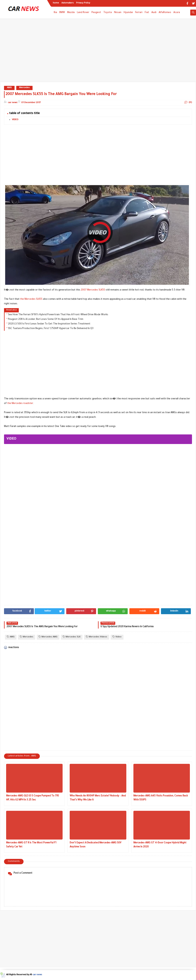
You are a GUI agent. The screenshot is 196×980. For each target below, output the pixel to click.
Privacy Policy (83, 3)
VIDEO (15, 120)
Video (117, 637)
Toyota (108, 13)
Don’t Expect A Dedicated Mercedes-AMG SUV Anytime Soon (96, 845)
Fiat (147, 13)
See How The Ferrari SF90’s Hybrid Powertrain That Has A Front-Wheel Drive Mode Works (58, 315)
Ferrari (139, 13)
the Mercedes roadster (20, 404)
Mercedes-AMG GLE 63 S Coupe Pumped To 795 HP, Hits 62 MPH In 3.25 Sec (33, 798)
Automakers (68, 3)
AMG (9, 88)
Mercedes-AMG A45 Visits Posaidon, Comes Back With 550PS (161, 798)
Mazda (71, 13)
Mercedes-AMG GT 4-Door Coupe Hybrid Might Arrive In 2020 (160, 845)
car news (37, 975)
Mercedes (24, 88)
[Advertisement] (98, 52)
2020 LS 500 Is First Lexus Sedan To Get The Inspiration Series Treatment (49, 324)
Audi (154, 13)
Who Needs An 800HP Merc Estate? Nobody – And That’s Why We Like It (98, 798)
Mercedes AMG (48, 637)
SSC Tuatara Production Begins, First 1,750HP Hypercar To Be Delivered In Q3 (51, 329)
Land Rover (83, 13)
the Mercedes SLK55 (31, 299)
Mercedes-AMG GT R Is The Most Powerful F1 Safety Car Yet (31, 845)
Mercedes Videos (97, 637)
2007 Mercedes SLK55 (93, 290)
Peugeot (96, 13)
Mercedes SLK (72, 637)
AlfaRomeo (165, 13)
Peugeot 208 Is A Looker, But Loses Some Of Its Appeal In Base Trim (46, 319)
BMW (62, 13)
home (56, 3)
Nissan (118, 13)
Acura (177, 13)
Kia (55, 13)
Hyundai (128, 13)
